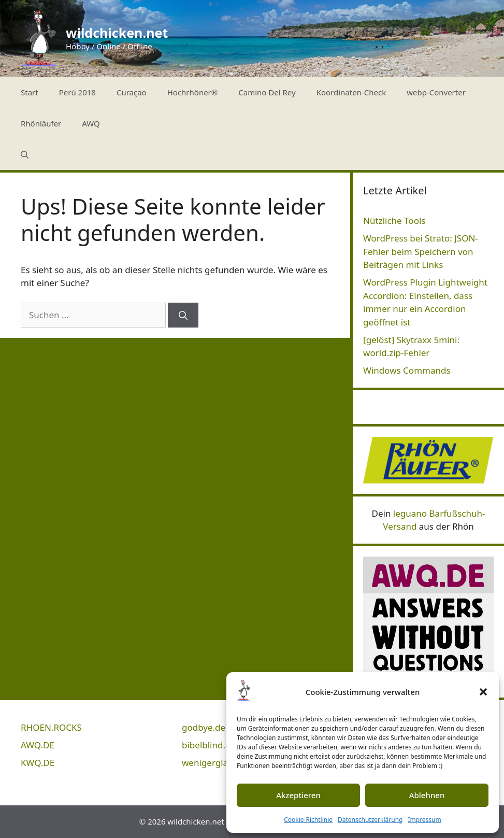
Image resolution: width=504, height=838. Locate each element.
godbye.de (204, 727)
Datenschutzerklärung (370, 820)
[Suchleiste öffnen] (25, 154)
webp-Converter (436, 92)
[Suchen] (183, 315)
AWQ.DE (38, 745)
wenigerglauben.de (222, 763)
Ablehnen (427, 795)
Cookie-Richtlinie (308, 820)
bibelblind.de (209, 745)
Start (30, 92)
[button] (483, 692)
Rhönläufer (41, 123)
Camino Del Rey (267, 92)
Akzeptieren (298, 795)
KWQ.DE (38, 763)
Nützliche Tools (394, 221)
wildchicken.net (117, 33)
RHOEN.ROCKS (51, 727)
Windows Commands (407, 370)
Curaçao (132, 92)
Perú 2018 (77, 92)
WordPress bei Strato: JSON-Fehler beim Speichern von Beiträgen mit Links (421, 251)
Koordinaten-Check (351, 92)
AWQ (91, 123)
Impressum (424, 820)
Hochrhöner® (193, 92)
